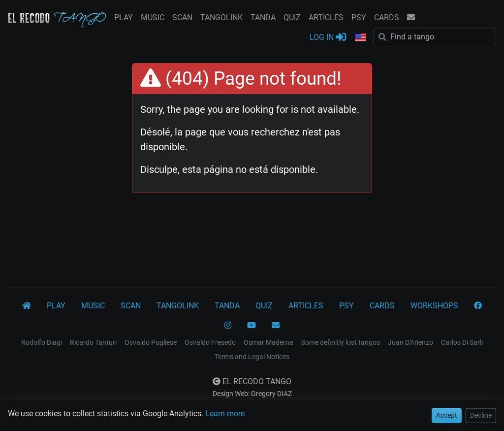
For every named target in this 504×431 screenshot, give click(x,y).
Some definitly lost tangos (341, 342)
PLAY (124, 17)
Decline (481, 415)
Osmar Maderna (268, 342)
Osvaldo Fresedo (210, 342)
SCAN (182, 17)
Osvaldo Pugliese (151, 342)
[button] (360, 38)
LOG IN (328, 37)
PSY (359, 17)
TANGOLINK (221, 17)
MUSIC (153, 17)
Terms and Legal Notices (252, 357)
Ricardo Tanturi (93, 342)
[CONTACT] (276, 326)
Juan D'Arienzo (410, 342)
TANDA (263, 17)
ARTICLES (326, 17)
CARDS (387, 17)
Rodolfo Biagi (42, 342)
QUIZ (292, 17)
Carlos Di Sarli (462, 342)
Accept (447, 415)
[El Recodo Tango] (27, 306)
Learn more (225, 414)
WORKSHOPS (434, 306)
